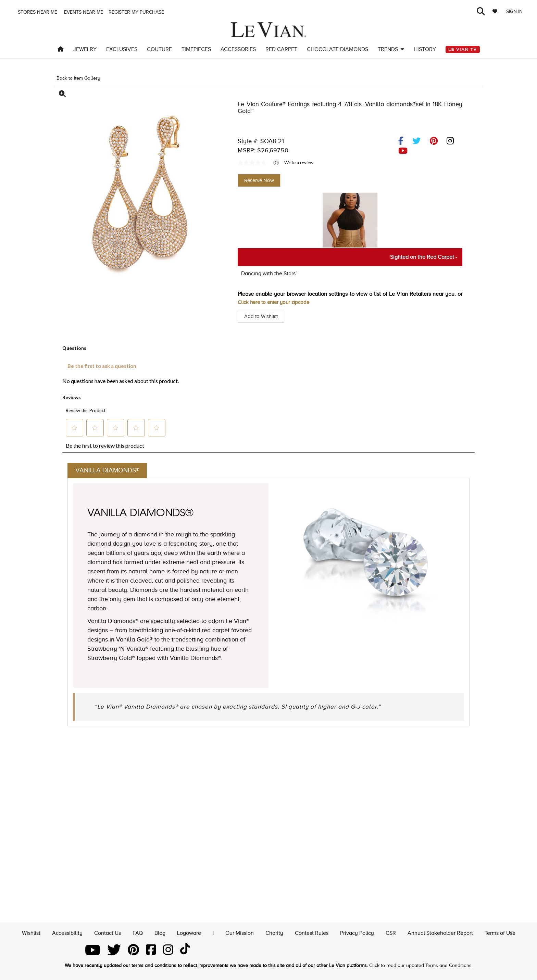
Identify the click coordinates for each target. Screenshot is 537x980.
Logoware (189, 932)
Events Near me (83, 12)
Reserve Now (259, 180)
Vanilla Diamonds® (109, 471)
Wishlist (31, 932)
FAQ (138, 932)
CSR (391, 932)
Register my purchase (137, 12)
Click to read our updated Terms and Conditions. (421, 965)
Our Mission (240, 932)
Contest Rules (312, 932)
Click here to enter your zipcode (276, 302)
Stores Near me (37, 12)
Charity (274, 932)
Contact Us (108, 932)
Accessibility (67, 932)
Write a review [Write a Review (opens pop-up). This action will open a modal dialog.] (299, 163)
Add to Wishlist (262, 316)
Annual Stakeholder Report (440, 932)
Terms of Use (500, 932)
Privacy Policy (357, 932)
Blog (160, 932)
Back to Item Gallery (78, 78)
